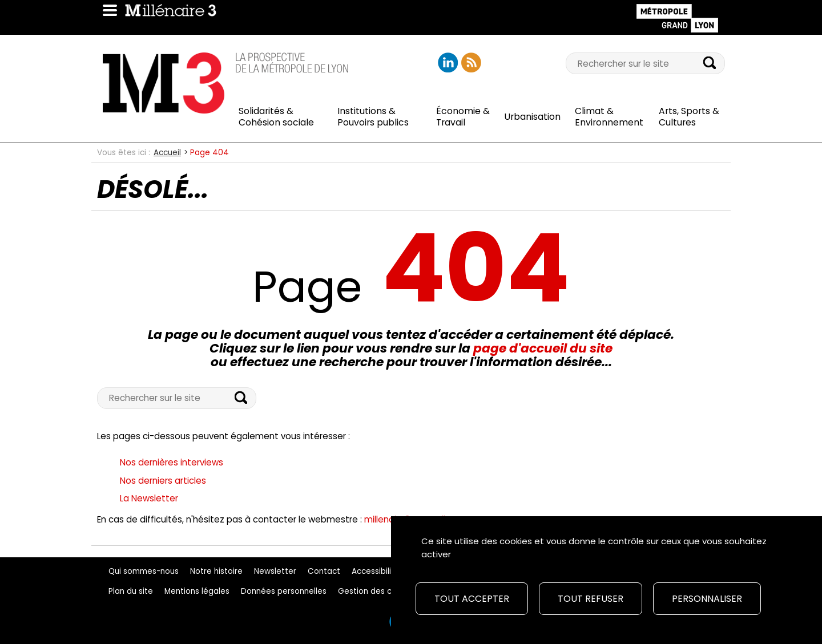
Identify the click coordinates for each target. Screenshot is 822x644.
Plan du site (131, 591)
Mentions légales (197, 591)
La (149, 498)
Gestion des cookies (377, 591)
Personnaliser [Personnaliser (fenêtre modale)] (707, 599)
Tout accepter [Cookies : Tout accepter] (472, 599)
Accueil (167, 153)
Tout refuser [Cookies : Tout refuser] (591, 599)
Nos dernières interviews (172, 462)
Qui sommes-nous (144, 571)
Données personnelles (284, 591)
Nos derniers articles (163, 481)
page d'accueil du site (543, 348)
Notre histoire (216, 571)
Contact (324, 571)
